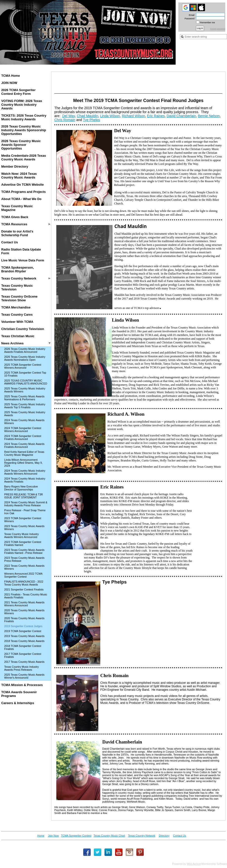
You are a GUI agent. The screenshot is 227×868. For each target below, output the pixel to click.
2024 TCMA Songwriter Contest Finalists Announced (23, 437)
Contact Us (10, 242)
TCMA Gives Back (15, 217)
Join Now (53, 836)
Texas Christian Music (18, 336)
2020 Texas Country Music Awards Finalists (24, 620)
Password (189, 19)
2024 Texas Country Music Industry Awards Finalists (25, 480)
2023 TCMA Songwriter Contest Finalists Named (23, 543)
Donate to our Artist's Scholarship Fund (17, 233)
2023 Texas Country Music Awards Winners (24, 528)
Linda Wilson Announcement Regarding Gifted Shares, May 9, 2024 (23, 463)
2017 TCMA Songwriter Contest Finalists (23, 655)
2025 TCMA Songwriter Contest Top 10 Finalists (25, 374)
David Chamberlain (181, 116)
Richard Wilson (133, 116)
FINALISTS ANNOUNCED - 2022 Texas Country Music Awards (24, 583)
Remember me (207, 23)
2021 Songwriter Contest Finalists (24, 589)
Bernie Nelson (209, 116)
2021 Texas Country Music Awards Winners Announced (24, 604)
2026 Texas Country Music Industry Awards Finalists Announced (25, 350)
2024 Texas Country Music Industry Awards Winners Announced (25, 472)
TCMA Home (11, 76)
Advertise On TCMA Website (22, 185)
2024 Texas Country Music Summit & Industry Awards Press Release (26, 504)
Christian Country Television (23, 329)
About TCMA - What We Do (21, 199)
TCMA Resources (14, 224)
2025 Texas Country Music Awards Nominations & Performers (24, 398)
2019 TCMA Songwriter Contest (23, 631)
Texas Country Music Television (17, 287)
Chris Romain (65, 120)
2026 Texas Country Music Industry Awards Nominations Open (25, 358)
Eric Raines (156, 116)
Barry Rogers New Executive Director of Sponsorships (21, 488)
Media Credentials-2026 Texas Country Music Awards (24, 157)
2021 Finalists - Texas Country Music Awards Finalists (26, 596)
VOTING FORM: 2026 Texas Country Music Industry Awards (22, 105)
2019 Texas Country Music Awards (24, 636)
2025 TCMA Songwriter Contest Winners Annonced (23, 366)
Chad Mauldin (87, 116)
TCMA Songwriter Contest (76, 836)
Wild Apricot (194, 864)
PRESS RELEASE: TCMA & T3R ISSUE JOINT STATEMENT (24, 496)
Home (41, 836)
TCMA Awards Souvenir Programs (19, 694)
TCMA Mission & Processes (22, 685)
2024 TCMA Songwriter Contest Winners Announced (23, 430)
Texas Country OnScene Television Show (19, 298)
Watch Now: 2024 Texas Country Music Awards (19, 176)
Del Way (69, 116)
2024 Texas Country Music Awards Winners (24, 422)
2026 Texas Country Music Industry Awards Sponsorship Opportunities (24, 130)
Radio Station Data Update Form (21, 251)
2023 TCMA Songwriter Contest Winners (23, 520)
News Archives (12, 343)
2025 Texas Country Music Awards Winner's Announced (24, 676)
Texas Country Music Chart (109, 836)
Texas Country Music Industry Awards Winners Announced (21, 536)
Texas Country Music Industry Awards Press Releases (21, 668)
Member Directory (15, 166)
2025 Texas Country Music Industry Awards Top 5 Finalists (25, 406)
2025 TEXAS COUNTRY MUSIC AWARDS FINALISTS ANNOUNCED (26, 382)
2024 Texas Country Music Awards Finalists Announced (24, 445)
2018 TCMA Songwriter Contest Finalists (23, 647)
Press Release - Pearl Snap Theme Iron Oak (25, 512)
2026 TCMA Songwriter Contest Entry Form (18, 92)
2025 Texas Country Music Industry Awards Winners (25, 390)
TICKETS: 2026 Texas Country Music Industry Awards (24, 117)
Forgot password (218, 29)
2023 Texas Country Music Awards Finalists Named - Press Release (24, 551)
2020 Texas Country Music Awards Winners (24, 612)
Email (191, 15)
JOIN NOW (9, 83)
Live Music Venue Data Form (23, 260)
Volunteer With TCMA (17, 322)
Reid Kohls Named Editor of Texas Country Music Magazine (24, 453)
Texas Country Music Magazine (17, 208)
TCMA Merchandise (16, 307)
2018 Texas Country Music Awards (24, 641)
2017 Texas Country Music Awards (24, 662)
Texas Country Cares (17, 315)
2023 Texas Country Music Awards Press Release (24, 559)
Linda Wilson (110, 116)
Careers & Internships (18, 703)
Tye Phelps (92, 120)
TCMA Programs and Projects (23, 192)
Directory (164, 836)
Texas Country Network (19, 278)
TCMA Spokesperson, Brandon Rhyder (18, 269)
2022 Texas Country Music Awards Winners (24, 567)
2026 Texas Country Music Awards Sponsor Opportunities (21, 145)
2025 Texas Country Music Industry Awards (25, 414)
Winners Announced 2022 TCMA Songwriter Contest (23, 575)
